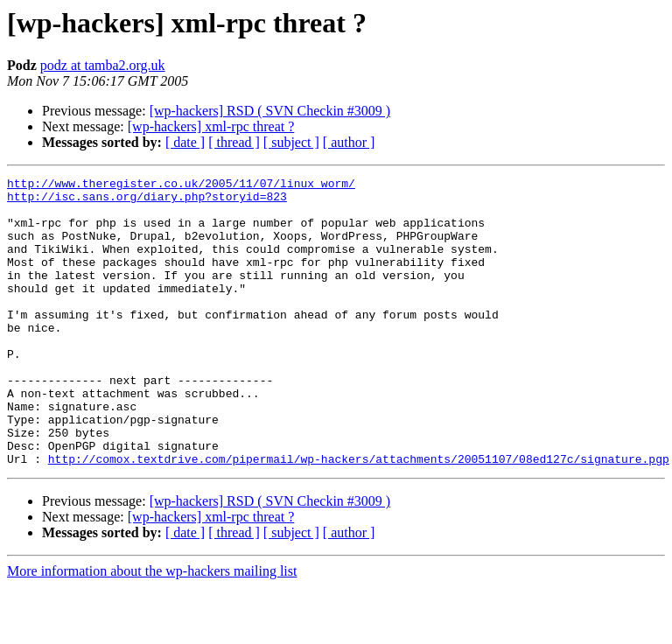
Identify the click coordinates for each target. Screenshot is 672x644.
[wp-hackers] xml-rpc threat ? (211, 126)
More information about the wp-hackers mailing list (152, 629)
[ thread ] (234, 142)
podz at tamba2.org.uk (103, 65)
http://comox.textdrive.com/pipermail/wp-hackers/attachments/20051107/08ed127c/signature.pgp (359, 516)
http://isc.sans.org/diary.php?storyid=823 (147, 201)
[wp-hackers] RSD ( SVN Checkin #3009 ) (270, 111)
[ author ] (349, 142)
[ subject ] (291, 142)
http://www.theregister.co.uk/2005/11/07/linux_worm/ (181, 185)
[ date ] (185, 142)
